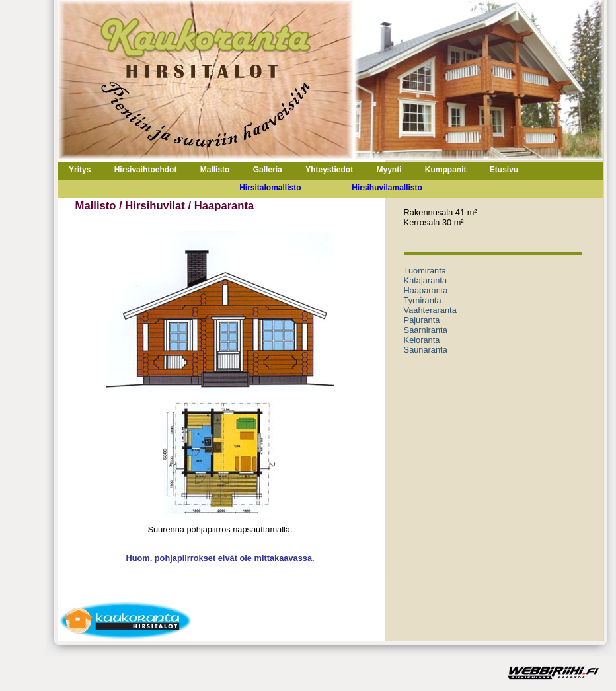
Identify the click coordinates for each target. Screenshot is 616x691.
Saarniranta (426, 330)
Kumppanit (446, 170)
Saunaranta (426, 350)
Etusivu (504, 170)
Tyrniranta (423, 300)
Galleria (268, 170)
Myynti (389, 170)
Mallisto (215, 170)
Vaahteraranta (430, 310)
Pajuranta (422, 320)
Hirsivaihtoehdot (146, 170)
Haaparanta (426, 290)
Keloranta (422, 340)
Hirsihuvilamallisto (387, 188)
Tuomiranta (425, 271)
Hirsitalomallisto (270, 188)
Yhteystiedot (329, 170)
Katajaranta (425, 280)
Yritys (80, 170)
